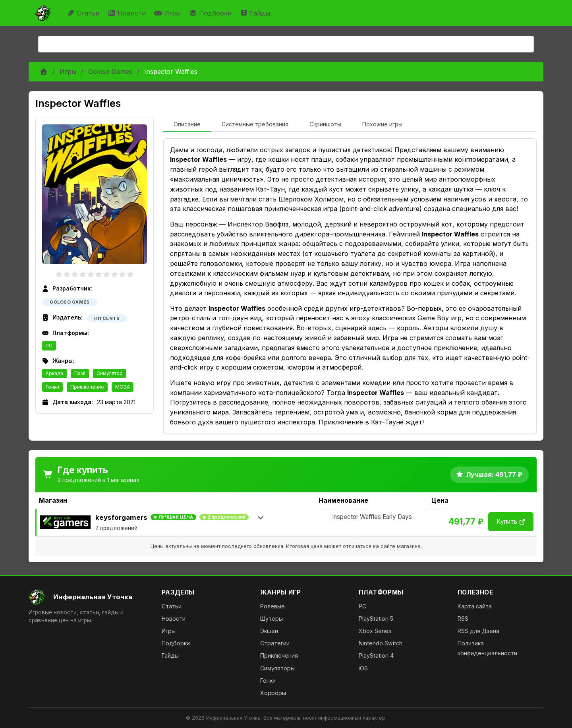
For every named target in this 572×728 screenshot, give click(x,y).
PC (49, 346)
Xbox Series (375, 631)
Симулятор (110, 373)
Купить (511, 522)
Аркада (54, 373)
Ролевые (272, 606)
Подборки (211, 13)
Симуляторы (277, 668)
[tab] (187, 125)
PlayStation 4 (376, 655)
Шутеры (272, 619)
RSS (463, 619)
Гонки (52, 387)
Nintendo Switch (381, 643)
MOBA (123, 387)
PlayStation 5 (376, 619)
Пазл (80, 373)
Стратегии (275, 643)
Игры (168, 13)
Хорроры (273, 693)
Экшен (269, 631)
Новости (128, 13)
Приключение (87, 387)
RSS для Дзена (478, 631)
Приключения (279, 655)
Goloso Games (110, 72)
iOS (363, 668)
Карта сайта (475, 606)
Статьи (84, 13)
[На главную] (89, 597)
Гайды (256, 13)
